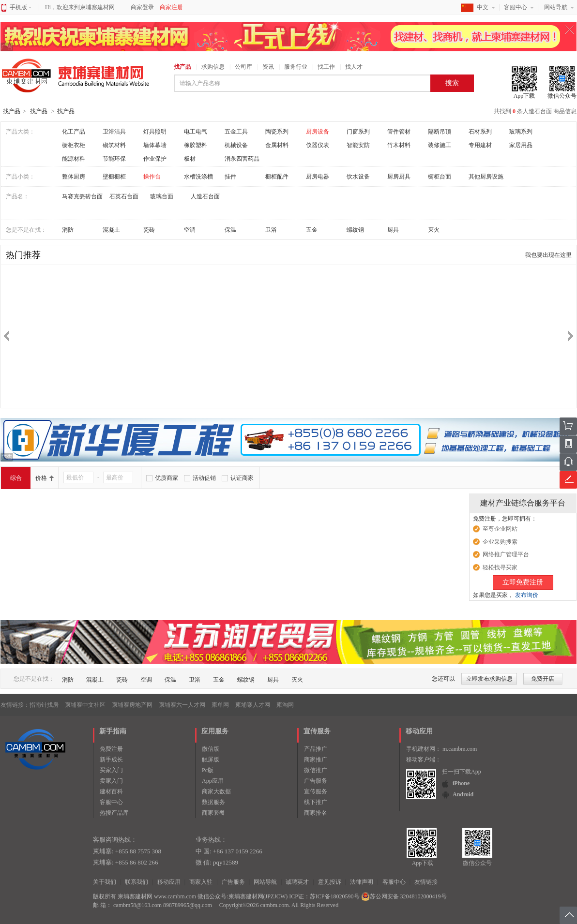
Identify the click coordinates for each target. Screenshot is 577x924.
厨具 (393, 230)
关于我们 (105, 882)
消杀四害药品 (242, 159)
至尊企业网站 (500, 529)
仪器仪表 (318, 145)
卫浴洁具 (114, 132)
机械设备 (236, 145)
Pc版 (208, 770)
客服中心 (516, 7)
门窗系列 (358, 132)
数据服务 (213, 802)
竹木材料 (399, 145)
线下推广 (316, 802)
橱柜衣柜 (74, 145)
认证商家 (242, 478)
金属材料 (277, 145)
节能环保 (114, 159)
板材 (190, 159)
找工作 (326, 67)
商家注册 (171, 7)
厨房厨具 (399, 177)
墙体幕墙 (155, 145)
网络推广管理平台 (506, 554)
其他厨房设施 (486, 177)
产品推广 (316, 749)
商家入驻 (201, 882)
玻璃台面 (162, 196)
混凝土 (111, 230)
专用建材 (480, 145)
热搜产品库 (114, 813)
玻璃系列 (521, 132)
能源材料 (74, 159)
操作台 (152, 177)
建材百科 (111, 791)
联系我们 (137, 882)
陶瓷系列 (277, 132)
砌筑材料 (114, 145)
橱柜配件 (277, 177)
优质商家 (167, 478)
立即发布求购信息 (489, 679)
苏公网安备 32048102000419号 (404, 896)
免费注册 (111, 749)
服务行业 (296, 67)
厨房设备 (318, 132)
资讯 (268, 67)
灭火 (434, 230)
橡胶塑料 (196, 145)
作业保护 (155, 159)
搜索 (452, 83)
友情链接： (15, 705)
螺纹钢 (355, 230)
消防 (68, 230)
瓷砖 (149, 230)
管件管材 (399, 132)
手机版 (21, 7)
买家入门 (111, 770)
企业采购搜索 (500, 542)
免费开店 (543, 679)
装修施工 (440, 145)
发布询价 (527, 595)
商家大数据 (216, 791)
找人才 (354, 67)
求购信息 (213, 67)
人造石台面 (205, 196)
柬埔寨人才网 (253, 705)
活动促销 (204, 478)
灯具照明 (155, 132)
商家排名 (316, 813)
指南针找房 (44, 705)
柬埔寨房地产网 (132, 705)
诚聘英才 (297, 882)
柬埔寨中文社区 (85, 705)
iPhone (461, 783)
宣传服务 (316, 791)
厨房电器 (318, 177)
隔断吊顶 (440, 132)
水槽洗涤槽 (198, 177)
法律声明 (362, 882)
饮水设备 (358, 177)
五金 (312, 230)
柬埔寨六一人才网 (182, 705)
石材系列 (480, 132)
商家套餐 (213, 813)
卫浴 (271, 230)
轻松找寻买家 (500, 567)
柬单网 (220, 705)
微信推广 (316, 770)
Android (463, 794)
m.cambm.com (460, 749)
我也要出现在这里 (548, 255)
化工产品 (74, 132)
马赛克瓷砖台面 (82, 196)
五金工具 (236, 132)
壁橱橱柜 (114, 177)
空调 (190, 230)
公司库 (243, 67)
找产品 (182, 67)
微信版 (211, 749)
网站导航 (556, 7)
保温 (230, 230)
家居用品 (521, 145)
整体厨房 (74, 177)
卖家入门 (111, 781)
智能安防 (358, 145)
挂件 (230, 177)
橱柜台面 (440, 177)
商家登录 (142, 7)
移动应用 (169, 882)
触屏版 (211, 760)
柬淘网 (285, 705)
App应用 (213, 781)
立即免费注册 (523, 582)
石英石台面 (124, 196)
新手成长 (111, 760)
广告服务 (316, 781)
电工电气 (196, 132)
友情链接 (426, 882)
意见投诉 (330, 882)
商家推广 (316, 760)
